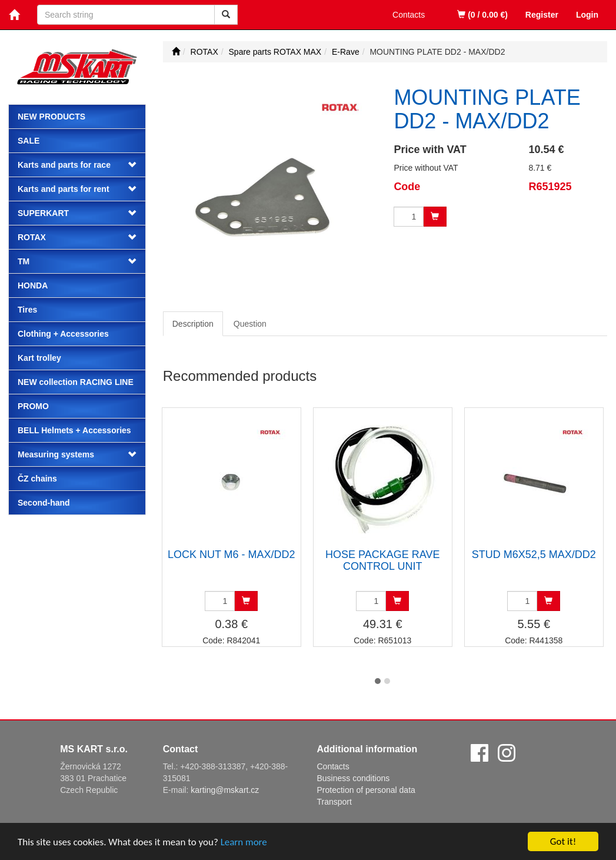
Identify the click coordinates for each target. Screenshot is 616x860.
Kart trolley (39, 358)
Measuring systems (56, 454)
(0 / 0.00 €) (482, 15)
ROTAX (32, 237)
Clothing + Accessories (63, 334)
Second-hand (44, 503)
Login (587, 15)
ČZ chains (37, 479)
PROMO (33, 406)
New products (51, 117)
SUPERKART (43, 213)
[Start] (176, 52)
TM (24, 261)
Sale (29, 141)
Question (250, 324)
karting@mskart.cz (225, 790)
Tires (27, 310)
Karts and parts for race (64, 165)
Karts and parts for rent (64, 189)
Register (542, 15)
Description (193, 324)
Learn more (244, 843)
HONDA (33, 285)
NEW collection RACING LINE (76, 382)
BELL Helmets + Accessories (74, 430)
